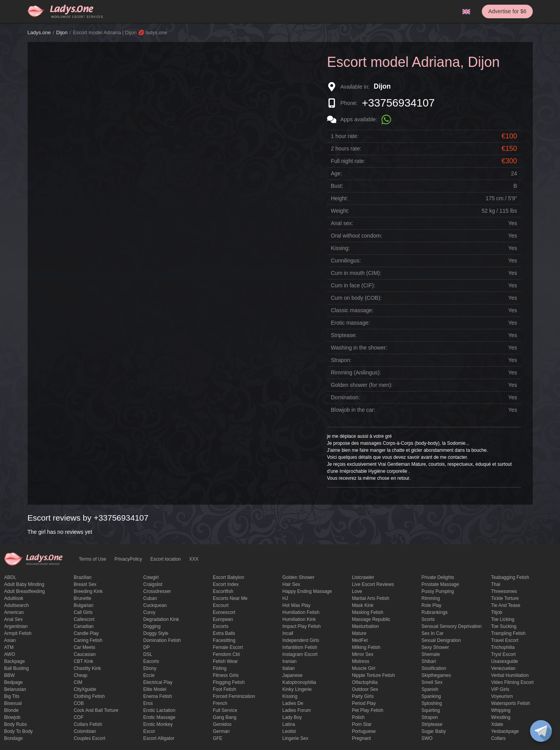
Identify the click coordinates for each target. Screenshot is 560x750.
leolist (289, 731)
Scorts (428, 619)
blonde (11, 710)
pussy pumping (438, 591)
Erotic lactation (159, 710)
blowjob (12, 717)
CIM (78, 682)
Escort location (166, 559)
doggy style (156, 633)
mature (359, 633)
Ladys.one (39, 32)
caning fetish (88, 640)
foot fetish (224, 689)
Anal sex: (342, 223)
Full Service (225, 710)
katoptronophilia (299, 682)
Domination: (346, 397)
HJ (285, 598)
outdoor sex (365, 689)
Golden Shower (298, 577)
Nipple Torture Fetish (374, 675)
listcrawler (363, 577)
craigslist (153, 584)
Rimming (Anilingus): (356, 372)
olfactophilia (365, 682)
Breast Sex (85, 584)
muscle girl (364, 668)
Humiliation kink (299, 619)
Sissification (434, 668)
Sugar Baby (434, 731)
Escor (149, 731)
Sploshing (432, 703)
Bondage (14, 738)
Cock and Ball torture (96, 710)
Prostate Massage (440, 584)
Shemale (431, 654)
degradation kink (161, 619)
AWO (10, 654)
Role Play (431, 605)
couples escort (89, 738)
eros (148, 703)
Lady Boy (292, 717)
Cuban (150, 598)
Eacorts (151, 661)
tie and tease (506, 605)
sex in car (433, 633)
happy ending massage (307, 591)
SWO (427, 738)
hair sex (291, 584)
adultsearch (17, 605)
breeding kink (88, 591)
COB (79, 703)
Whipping (501, 710)
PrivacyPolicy (128, 559)
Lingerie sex (295, 738)
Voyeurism (502, 696)
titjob (497, 612)
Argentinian (16, 626)
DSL (148, 654)
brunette (82, 598)
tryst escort (504, 654)
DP (146, 647)
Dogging (152, 626)
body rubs (16, 724)
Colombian (85, 731)
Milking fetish (366, 647)
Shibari (429, 661)
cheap (80, 675)
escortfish (223, 591)
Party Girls (363, 696)
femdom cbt (226, 654)
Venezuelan (503, 668)
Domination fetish (162, 640)
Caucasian (85, 654)
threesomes (504, 591)
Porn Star (362, 724)
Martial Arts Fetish (371, 598)
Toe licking (503, 619)
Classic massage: (352, 310)
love (357, 591)
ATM (9, 647)
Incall (288, 633)
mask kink (363, 605)
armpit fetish (18, 633)
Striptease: (344, 335)
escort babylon (228, 577)
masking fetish (368, 612)
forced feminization (234, 696)
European (223, 619)
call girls (83, 612)
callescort (84, 619)
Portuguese (364, 731)
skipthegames (436, 675)
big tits (12, 696)
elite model (155, 689)
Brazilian (82, 577)
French (220, 703)
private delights (438, 577)
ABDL (10, 577)
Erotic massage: (350, 323)
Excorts (220, 626)
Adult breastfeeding (25, 591)
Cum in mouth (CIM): (356, 273)
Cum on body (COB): (356, 298)
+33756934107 (398, 103)
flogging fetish (229, 682)
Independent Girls (301, 640)
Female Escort (228, 647)
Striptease (432, 724)
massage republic (371, 619)
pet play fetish (368, 710)
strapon (430, 717)
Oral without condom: (357, 236)
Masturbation (365, 626)
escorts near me (230, 598)
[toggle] (541, 731)
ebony (150, 668)
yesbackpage (505, 731)
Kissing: (340, 248)
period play (364, 703)
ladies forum (297, 710)
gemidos (222, 724)
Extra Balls (224, 633)
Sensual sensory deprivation (452, 626)
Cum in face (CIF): (353, 285)
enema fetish (157, 696)
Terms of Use (93, 559)
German (221, 731)
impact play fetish (302, 626)
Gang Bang (225, 717)
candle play (86, 633)
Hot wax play (296, 605)
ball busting (17, 668)
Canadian (83, 626)
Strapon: (341, 360)
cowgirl (151, 577)
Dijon (62, 32)
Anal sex (14, 619)
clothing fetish (89, 696)
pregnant (361, 738)
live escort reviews (373, 584)
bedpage (14, 682)
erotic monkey (158, 724)
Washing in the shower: (359, 348)
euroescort (224, 612)
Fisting (220, 668)
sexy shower (435, 647)
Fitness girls (226, 675)
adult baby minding (24, 584)
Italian (289, 668)
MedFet (360, 640)
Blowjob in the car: (353, 410)
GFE (218, 738)
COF (78, 717)
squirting (431, 710)
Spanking (431, 696)
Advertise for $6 (507, 11)
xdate (497, 724)
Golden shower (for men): (362, 385)
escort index (226, 584)
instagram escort (300, 654)
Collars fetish (88, 724)
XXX (194, 559)
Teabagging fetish (510, 577)
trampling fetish (508, 633)
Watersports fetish (511, 703)
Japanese (292, 675)
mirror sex (363, 654)
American (14, 612)
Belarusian (15, 689)
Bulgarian (83, 605)
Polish (358, 717)
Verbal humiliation (510, 675)
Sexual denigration (441, 640)
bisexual (13, 703)
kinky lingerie (297, 689)
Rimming (431, 598)
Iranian (290, 661)
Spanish (430, 689)
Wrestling (501, 717)
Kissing (290, 696)
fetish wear (225, 661)
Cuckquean (155, 605)
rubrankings (435, 612)
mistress (361, 661)
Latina (289, 724)
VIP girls (500, 689)
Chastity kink (87, 668)
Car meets (84, 647)
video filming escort (513, 682)
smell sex (432, 682)
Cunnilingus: (346, 260)
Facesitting (224, 640)
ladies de (293, 703)
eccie (149, 675)
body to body (19, 731)
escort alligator (159, 738)
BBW (10, 675)
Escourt (221, 605)
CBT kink (83, 661)
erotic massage (159, 717)
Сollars (498, 738)
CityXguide (85, 689)
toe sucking (504, 626)
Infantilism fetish (300, 647)
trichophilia (503, 647)
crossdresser (157, 591)
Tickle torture (505, 598)
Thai (496, 584)
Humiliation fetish (301, 612)
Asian (10, 640)
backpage (15, 661)
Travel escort (505, 640)
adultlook (14, 598)
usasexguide (505, 661)
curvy (149, 612)
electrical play (158, 682)
